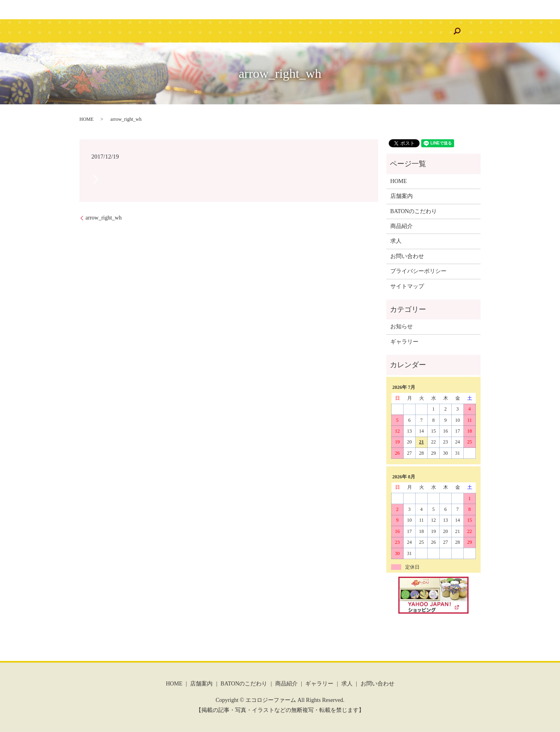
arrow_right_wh (103, 218)
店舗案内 (177, 31)
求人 (345, 31)
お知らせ (402, 326)
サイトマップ (407, 286)
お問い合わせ (381, 31)
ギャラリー (312, 31)
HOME (145, 31)
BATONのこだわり (225, 31)
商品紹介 (274, 31)
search (418, 31)
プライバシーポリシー (418, 271)
